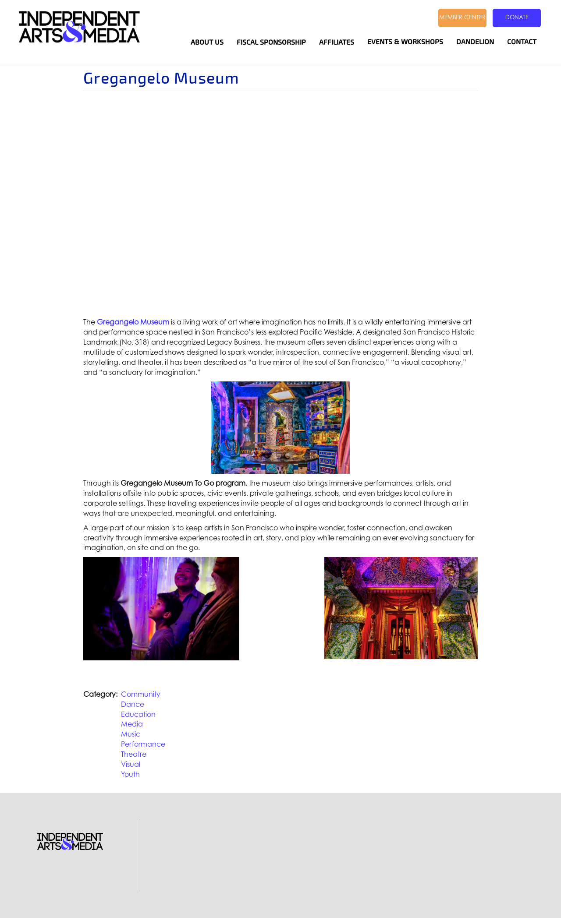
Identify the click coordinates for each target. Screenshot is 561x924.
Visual (131, 764)
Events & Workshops (405, 42)
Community (141, 694)
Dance (133, 704)
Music (131, 734)
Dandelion (475, 42)
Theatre (134, 754)
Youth (130, 774)
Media (132, 724)
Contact (522, 42)
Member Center (462, 17)
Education (138, 714)
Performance (143, 744)
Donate (517, 17)
